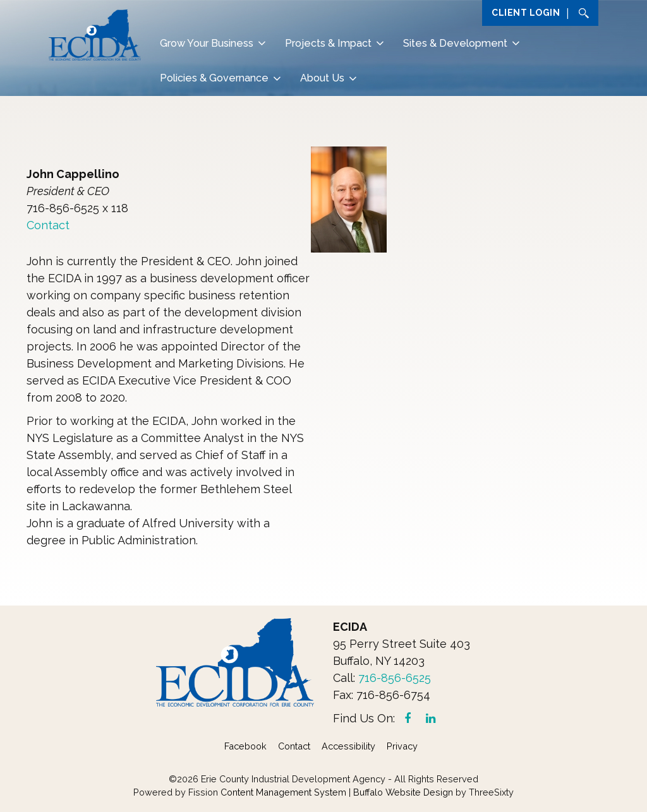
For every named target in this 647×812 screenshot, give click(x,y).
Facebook (245, 746)
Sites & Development (455, 43)
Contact (48, 225)
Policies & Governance (214, 78)
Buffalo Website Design (403, 792)
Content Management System (283, 792)
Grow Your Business (207, 43)
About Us (322, 78)
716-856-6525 (395, 678)
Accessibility (348, 746)
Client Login (526, 13)
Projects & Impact (328, 43)
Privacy (402, 746)
